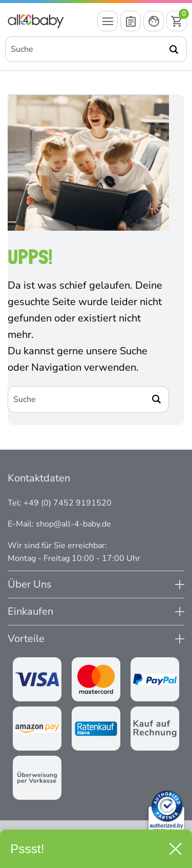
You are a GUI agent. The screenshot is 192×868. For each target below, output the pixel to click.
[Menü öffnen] (108, 21)
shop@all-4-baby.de (73, 524)
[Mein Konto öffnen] (154, 21)
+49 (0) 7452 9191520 (68, 503)
